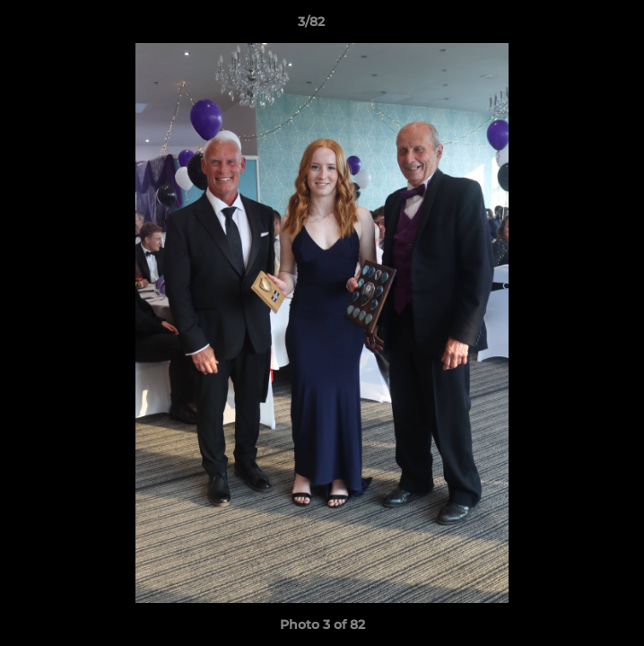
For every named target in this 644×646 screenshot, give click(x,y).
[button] (579, 26)
